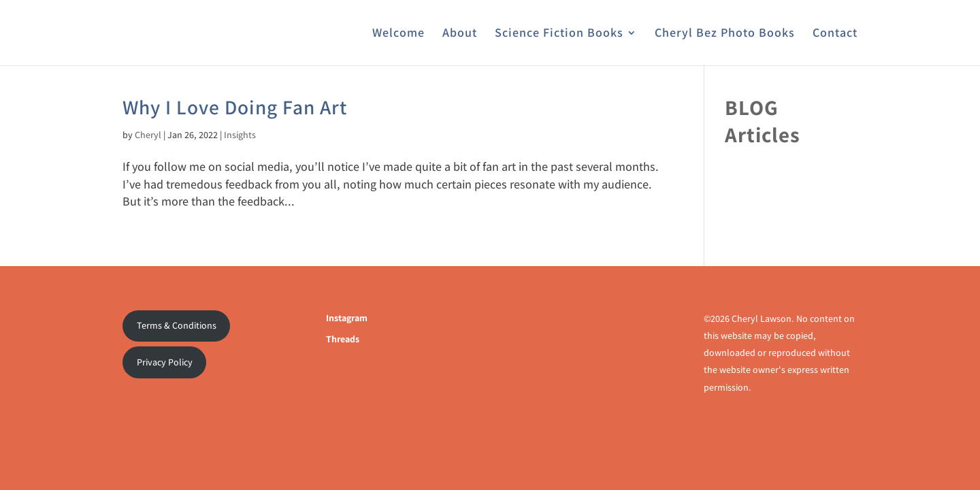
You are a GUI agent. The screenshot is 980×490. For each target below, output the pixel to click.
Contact (835, 34)
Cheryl (148, 135)
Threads (343, 339)
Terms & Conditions (177, 325)
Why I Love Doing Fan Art (235, 107)
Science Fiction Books (559, 34)
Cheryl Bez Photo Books (725, 34)
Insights (240, 135)
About (460, 34)
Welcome (398, 34)
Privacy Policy (165, 362)
